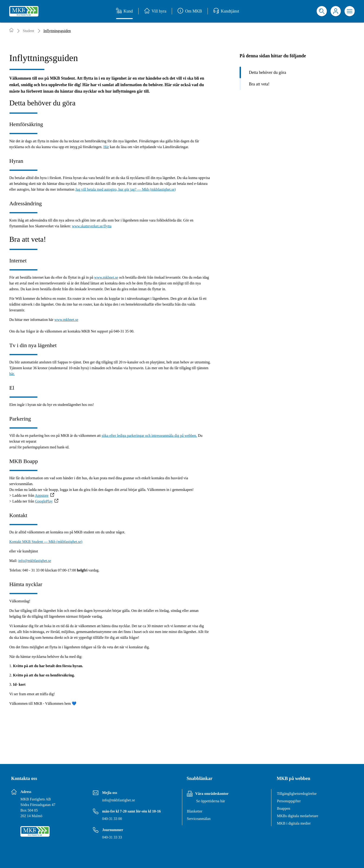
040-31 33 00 (112, 819)
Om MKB (190, 11)
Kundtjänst (226, 11)
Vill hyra (155, 11)
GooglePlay (44, 501)
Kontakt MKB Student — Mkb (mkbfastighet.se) (46, 542)
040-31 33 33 (112, 837)
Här (106, 147)
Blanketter (195, 811)
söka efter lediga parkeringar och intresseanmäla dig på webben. (149, 436)
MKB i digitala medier (294, 823)
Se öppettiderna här (211, 801)
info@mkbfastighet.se (35, 561)
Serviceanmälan (199, 819)
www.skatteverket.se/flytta (92, 226)
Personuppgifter (289, 801)
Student (28, 31)
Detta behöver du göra (267, 72)
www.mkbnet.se (106, 277)
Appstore (42, 495)
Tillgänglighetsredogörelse (297, 794)
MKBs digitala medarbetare (298, 816)
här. (12, 374)
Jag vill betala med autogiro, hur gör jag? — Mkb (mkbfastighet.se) (125, 189)
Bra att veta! (259, 84)
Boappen (284, 808)
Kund (124, 11)
